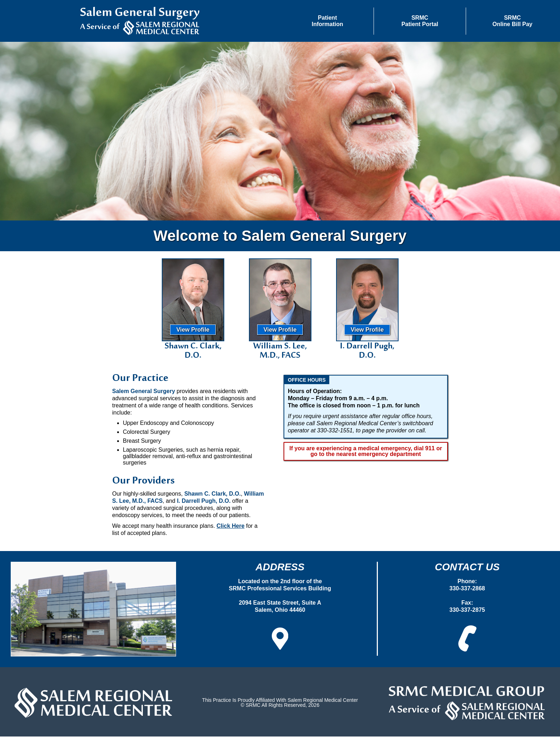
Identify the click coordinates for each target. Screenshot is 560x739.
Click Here (230, 528)
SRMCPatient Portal (420, 21)
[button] (327, 21)
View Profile (193, 332)
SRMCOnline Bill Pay (512, 21)
